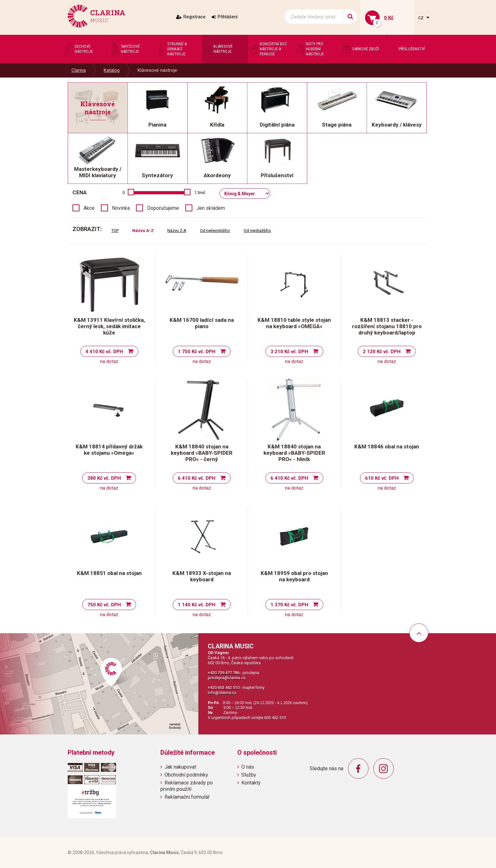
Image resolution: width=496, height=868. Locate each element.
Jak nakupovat (180, 767)
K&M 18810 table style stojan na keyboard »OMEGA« (294, 323)
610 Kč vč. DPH (382, 478)
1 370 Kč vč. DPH (289, 605)
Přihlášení (228, 17)
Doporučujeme (163, 208)
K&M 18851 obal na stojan (109, 573)
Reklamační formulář (187, 797)
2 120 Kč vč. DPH (382, 352)
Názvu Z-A (177, 231)
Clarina (79, 70)
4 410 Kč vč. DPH (104, 352)
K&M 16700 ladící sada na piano (202, 323)
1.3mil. (200, 193)
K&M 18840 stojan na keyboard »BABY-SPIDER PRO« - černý (202, 453)
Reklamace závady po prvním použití (187, 786)
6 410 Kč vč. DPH (197, 478)
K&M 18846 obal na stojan (387, 446)
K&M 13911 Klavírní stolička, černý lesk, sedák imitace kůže (109, 326)
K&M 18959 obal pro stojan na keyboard (294, 576)
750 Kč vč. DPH (104, 605)
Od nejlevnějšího (215, 231)
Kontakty (251, 783)
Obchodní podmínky (186, 775)
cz (422, 18)
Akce (89, 208)
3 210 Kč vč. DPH (289, 352)
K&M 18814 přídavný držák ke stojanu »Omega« (109, 450)
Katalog (112, 70)
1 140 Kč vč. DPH (197, 605)
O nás (248, 767)
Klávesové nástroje (157, 70)
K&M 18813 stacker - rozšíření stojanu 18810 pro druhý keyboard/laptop (387, 326)
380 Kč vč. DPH (104, 478)
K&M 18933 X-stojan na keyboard (202, 576)
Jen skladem (211, 208)
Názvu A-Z (143, 231)
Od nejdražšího (257, 231)
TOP (115, 231)
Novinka (121, 208)
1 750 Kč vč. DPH (197, 352)
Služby (249, 775)
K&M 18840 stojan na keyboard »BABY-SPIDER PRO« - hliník (294, 453)
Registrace (195, 17)
